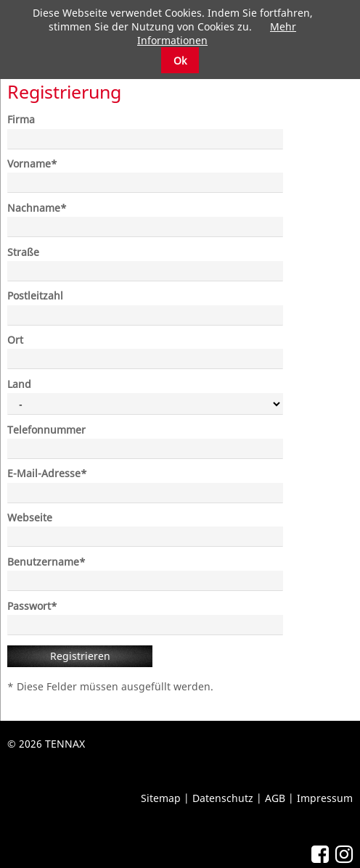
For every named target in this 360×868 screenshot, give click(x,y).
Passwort (32, 606)
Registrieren (80, 656)
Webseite (30, 517)
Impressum (325, 798)
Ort (15, 340)
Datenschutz (223, 798)
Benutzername (46, 562)
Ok (180, 61)
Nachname (37, 208)
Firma (21, 119)
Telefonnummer (46, 430)
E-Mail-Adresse (47, 473)
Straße (23, 252)
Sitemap (161, 798)
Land (19, 384)
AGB (275, 798)
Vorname (32, 164)
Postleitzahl (35, 295)
